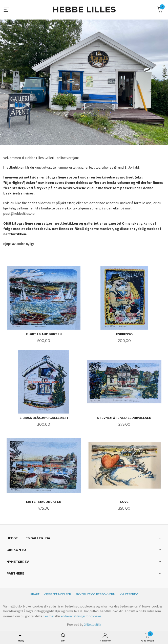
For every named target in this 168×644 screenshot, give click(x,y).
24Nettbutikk (92, 625)
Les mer (49, 616)
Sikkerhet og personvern (95, 594)
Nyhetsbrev (129, 594)
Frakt (35, 594)
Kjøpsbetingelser (57, 594)
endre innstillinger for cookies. (81, 616)
